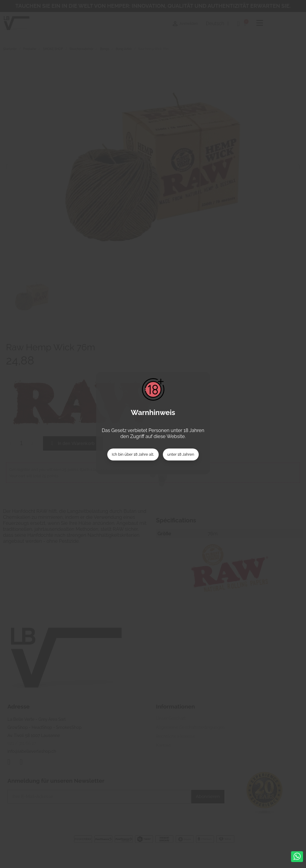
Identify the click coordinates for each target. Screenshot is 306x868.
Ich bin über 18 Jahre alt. (133, 454)
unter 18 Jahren (181, 454)
